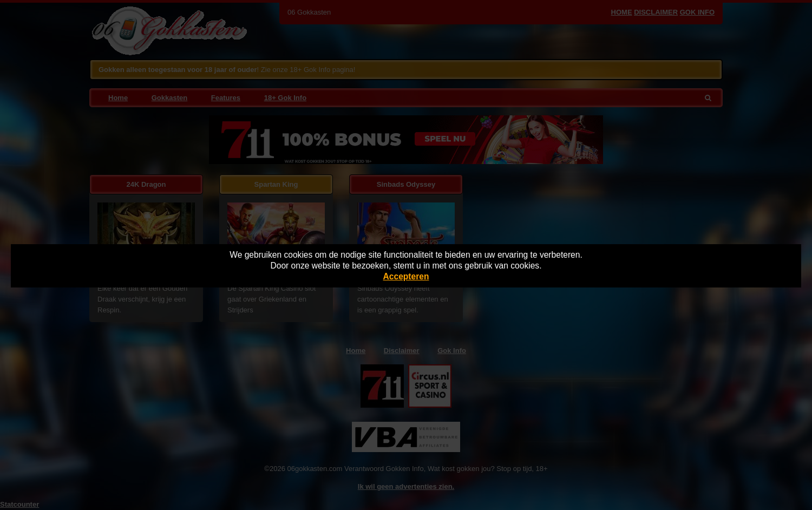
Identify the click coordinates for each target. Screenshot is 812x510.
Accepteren (406, 276)
